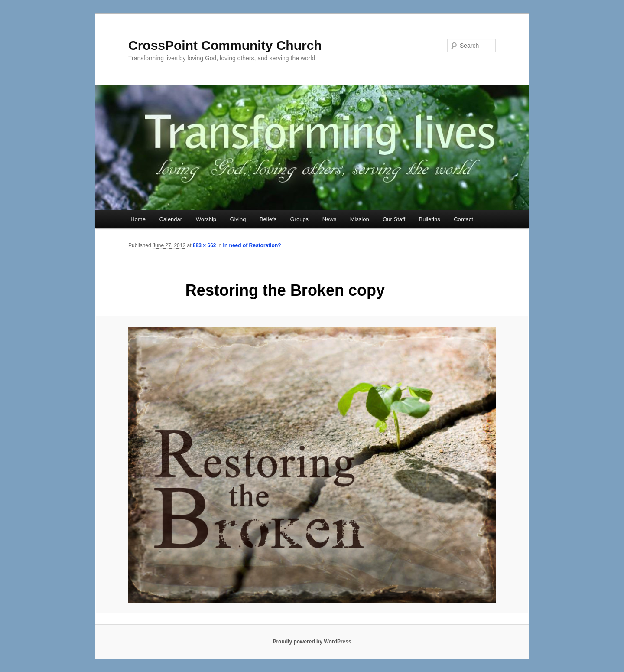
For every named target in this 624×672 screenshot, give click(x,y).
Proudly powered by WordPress (312, 642)
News (330, 219)
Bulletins (430, 219)
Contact (463, 219)
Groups (299, 219)
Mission (360, 219)
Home (138, 219)
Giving (238, 219)
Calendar (171, 219)
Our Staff (394, 219)
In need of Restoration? (252, 245)
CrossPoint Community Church (225, 45)
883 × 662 (205, 245)
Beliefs (268, 219)
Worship (206, 219)
